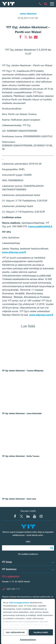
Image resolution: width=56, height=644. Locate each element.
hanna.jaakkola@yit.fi (40, 226)
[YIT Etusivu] (8, 4)
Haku (28, 542)
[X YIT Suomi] (21, 516)
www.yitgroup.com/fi (14, 252)
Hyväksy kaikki (41, 632)
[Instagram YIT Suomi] (41, 516)
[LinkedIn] (31, 37)
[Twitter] (25, 37)
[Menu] (52, 4)
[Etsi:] (51, 548)
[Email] (36, 37)
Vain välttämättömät (15, 632)
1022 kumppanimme (19, 603)
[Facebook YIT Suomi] (15, 516)
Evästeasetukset (28, 640)
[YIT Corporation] (28, 516)
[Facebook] (20, 37)
